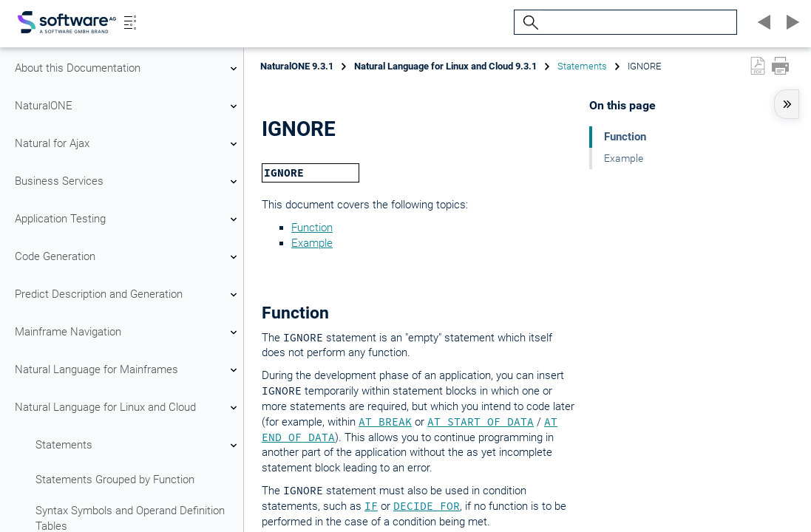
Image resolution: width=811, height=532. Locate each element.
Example (312, 243)
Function (312, 228)
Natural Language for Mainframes (128, 370)
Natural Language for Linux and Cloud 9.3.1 (445, 66)
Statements (138, 446)
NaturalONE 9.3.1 (297, 66)
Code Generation (128, 257)
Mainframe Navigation (128, 332)
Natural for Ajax (128, 144)
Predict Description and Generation (128, 295)
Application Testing (128, 219)
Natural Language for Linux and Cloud (128, 408)
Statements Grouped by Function (115, 480)
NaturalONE (128, 106)
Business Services (128, 182)
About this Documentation (128, 69)
